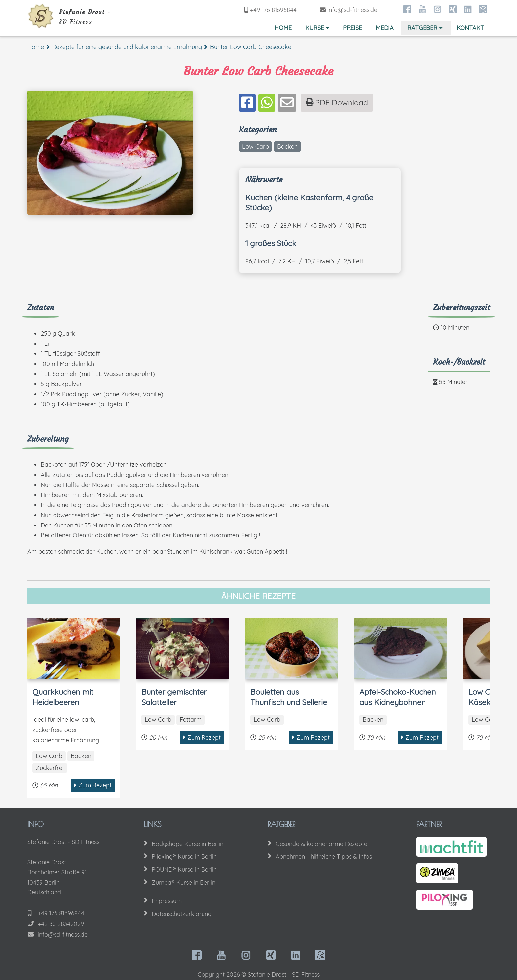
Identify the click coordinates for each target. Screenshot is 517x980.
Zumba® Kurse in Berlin (184, 882)
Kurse (318, 28)
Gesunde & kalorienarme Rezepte (321, 844)
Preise (352, 28)
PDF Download (337, 103)
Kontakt (470, 28)
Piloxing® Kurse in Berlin (184, 857)
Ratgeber (426, 28)
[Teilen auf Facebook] (247, 103)
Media (385, 28)
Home (283, 28)
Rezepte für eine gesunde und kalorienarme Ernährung (127, 47)
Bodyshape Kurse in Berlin (187, 844)
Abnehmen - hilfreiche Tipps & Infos (324, 857)
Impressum (167, 901)
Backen (287, 146)
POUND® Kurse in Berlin (184, 870)
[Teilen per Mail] (287, 103)
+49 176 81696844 (273, 10)
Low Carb (256, 146)
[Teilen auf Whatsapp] (267, 103)
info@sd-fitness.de (352, 10)
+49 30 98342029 (61, 924)
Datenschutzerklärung (182, 914)
